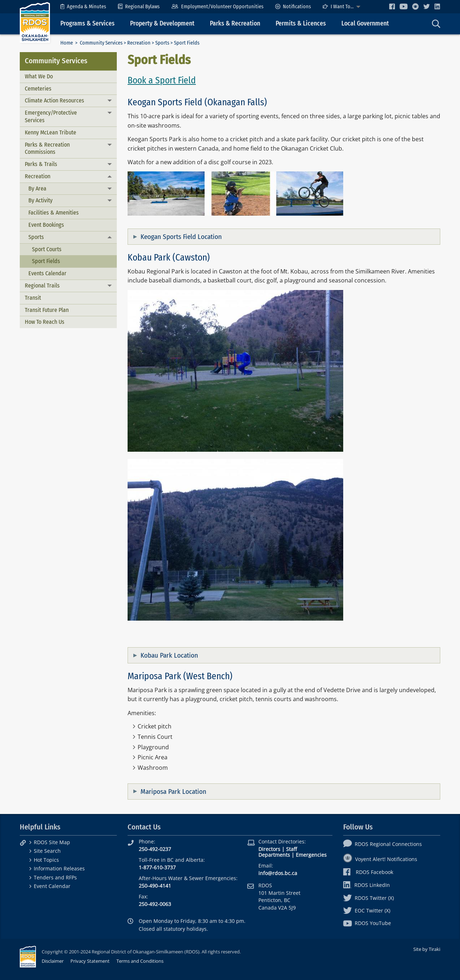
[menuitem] (83, 7)
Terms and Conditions (140, 961)
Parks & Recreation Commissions (47, 148)
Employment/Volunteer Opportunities (217, 7)
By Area (37, 188)
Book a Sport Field (162, 80)
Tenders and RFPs (55, 877)
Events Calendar (47, 273)
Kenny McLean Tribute (50, 132)
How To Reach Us (45, 322)
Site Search (47, 851)
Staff (291, 849)
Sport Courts (47, 249)
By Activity (40, 200)
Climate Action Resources (54, 100)
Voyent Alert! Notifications (380, 859)
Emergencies (311, 855)
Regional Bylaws (139, 7)
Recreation (139, 43)
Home (67, 43)
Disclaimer (53, 961)
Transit (33, 298)
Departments (274, 855)
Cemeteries (38, 89)
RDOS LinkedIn (367, 885)
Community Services (101, 43)
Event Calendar (52, 886)
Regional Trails (42, 286)
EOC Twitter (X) (367, 910)
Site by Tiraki (427, 949)
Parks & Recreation (235, 24)
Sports (162, 43)
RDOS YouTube (367, 923)
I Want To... (338, 7)
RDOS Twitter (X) (369, 898)
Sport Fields (46, 261)
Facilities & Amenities (54, 213)
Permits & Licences (301, 24)
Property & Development (162, 24)
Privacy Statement (90, 961)
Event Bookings (46, 225)
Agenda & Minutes (83, 7)
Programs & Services (88, 24)
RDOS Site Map (52, 842)
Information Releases (59, 868)
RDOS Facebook (368, 872)
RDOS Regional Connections (383, 844)
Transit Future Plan (47, 310)
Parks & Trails (41, 164)
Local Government (365, 24)
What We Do (39, 76)
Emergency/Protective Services (51, 116)
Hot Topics (46, 860)
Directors (269, 849)
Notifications (293, 7)
